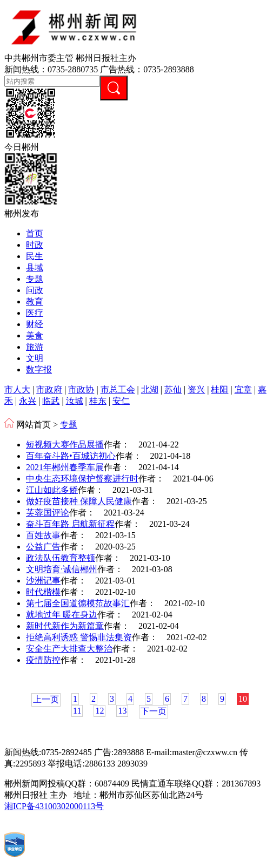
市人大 (17, 389)
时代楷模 (43, 592)
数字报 (39, 369)
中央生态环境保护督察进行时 (82, 479)
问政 (35, 290)
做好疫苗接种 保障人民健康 (79, 501)
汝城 (75, 401)
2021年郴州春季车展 (65, 467)
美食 (35, 335)
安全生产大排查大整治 (69, 649)
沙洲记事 (43, 581)
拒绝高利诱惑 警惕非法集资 (79, 637)
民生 (35, 256)
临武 (51, 401)
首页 (35, 233)
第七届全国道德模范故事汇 (78, 603)
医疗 (35, 313)
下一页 (154, 711)
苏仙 (173, 389)
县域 (35, 267)
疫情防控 (43, 660)
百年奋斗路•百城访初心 (71, 456)
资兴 (196, 389)
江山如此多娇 (52, 490)
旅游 (35, 347)
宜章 (243, 389)
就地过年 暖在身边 (62, 615)
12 (99, 711)
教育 (35, 301)
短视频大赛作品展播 (65, 445)
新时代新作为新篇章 (65, 626)
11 (77, 711)
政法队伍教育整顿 (61, 558)
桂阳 (219, 389)
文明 (35, 358)
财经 (35, 324)
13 (122, 711)
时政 (35, 245)
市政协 (81, 389)
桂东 (98, 401)
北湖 (150, 389)
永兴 (28, 401)
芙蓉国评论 (48, 513)
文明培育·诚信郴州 (62, 569)
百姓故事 (43, 535)
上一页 (46, 699)
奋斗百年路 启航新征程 (70, 524)
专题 (35, 279)
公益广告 (43, 547)
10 (243, 699)
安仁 (121, 401)
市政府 (49, 389)
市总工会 (118, 389)
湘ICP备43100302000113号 (54, 806)
